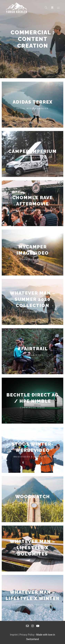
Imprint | (15, 635)
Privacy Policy (27, 635)
